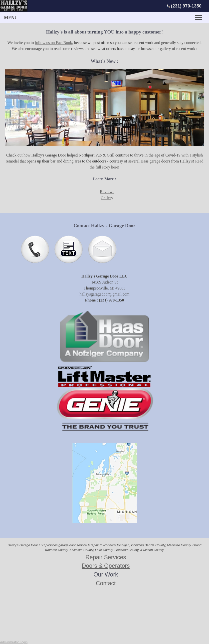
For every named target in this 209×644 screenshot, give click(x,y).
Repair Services (106, 557)
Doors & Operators (106, 566)
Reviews (107, 192)
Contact (106, 583)
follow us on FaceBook (54, 43)
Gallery (107, 198)
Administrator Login (14, 642)
